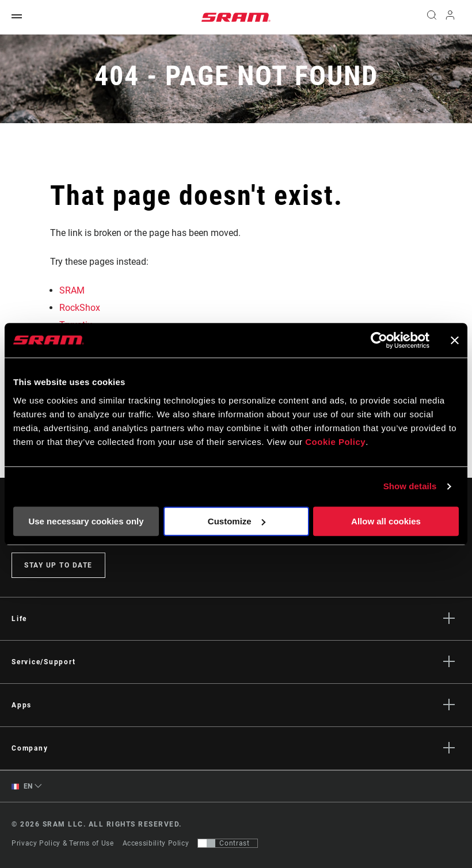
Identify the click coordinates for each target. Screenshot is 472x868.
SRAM (72, 290)
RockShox (80, 308)
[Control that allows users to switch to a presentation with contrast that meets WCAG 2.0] (228, 843)
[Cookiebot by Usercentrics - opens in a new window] (379, 340)
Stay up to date (58, 565)
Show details (410, 486)
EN (22, 787)
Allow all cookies (386, 521)
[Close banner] (455, 340)
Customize (237, 521)
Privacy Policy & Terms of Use (63, 843)
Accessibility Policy (156, 843)
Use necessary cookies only (86, 521)
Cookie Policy (335, 442)
